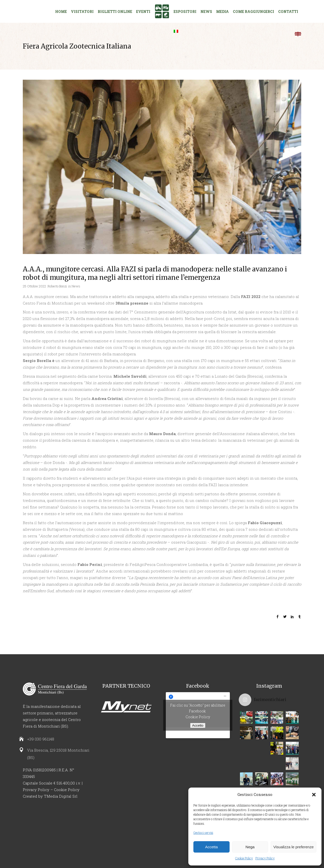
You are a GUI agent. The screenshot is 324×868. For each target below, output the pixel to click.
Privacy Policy (265, 858)
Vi (276, 743)
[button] (314, 795)
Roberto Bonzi (57, 286)
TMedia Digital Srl (61, 796)
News (76, 286)
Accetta (211, 847)
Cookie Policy (244, 858)
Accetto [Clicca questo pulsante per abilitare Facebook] (198, 725)
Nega (250, 847)
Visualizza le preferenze (293, 847)
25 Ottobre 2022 (34, 286)
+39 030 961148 (41, 739)
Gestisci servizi (203, 833)
